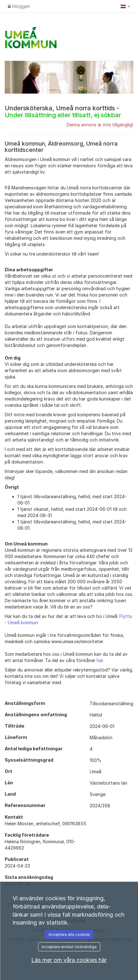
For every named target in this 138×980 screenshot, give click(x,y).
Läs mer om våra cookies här (69, 960)
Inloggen (19, 6)
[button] (125, 6)
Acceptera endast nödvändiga (69, 947)
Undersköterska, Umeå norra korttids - (63, 112)
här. (100, 660)
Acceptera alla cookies (69, 934)
